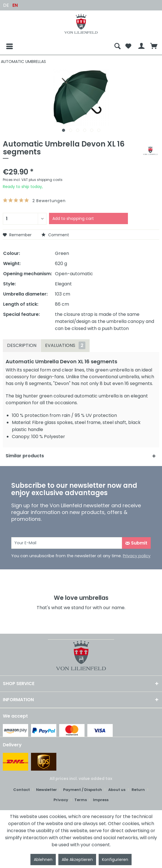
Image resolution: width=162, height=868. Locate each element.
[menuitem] (57, 46)
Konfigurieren (115, 860)
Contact (22, 790)
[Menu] (5, 46)
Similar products (25, 456)
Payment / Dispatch (83, 790)
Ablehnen (43, 860)
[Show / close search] (117, 46)
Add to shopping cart (73, 218)
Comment (55, 235)
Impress (101, 800)
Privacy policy (137, 556)
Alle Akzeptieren (77, 860)
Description (22, 345)
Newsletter (46, 790)
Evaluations (65, 345)
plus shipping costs (46, 180)
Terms (81, 800)
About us (117, 790)
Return (138, 790)
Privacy (61, 800)
